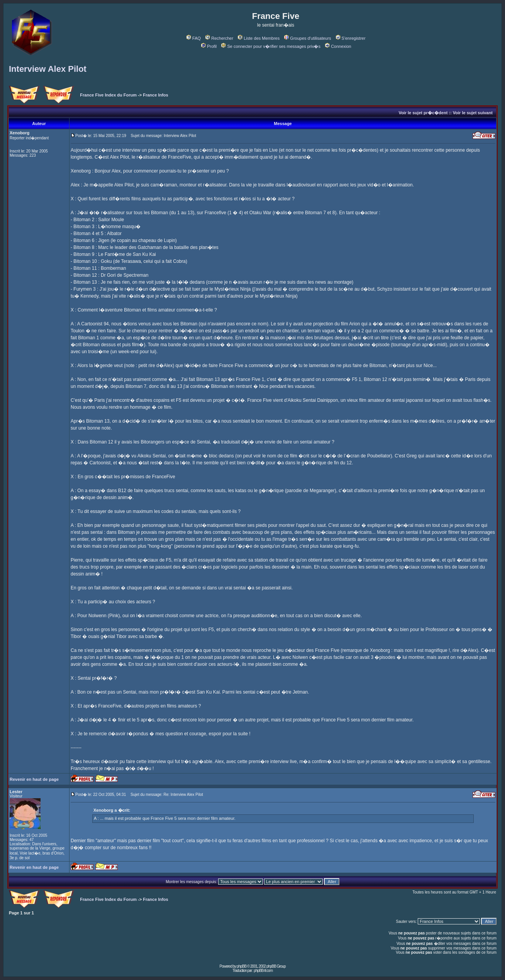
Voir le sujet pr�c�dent (423, 113)
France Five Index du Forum (108, 95)
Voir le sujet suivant (473, 113)
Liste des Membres (259, 38)
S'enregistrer (351, 38)
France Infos (155, 95)
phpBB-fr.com (263, 971)
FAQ (194, 38)
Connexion (338, 46)
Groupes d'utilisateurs (308, 38)
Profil (209, 46)
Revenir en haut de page (34, 779)
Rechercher (219, 38)
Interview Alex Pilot (48, 69)
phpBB (241, 966)
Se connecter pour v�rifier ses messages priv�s (271, 46)
